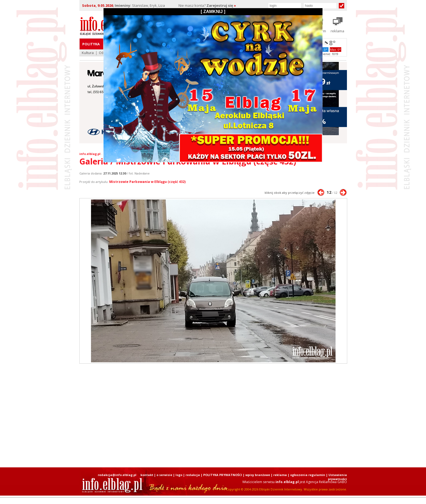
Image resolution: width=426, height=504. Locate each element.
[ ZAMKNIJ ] (213, 12)
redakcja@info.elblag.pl (117, 475)
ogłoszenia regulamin (308, 475)
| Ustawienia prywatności (336, 477)
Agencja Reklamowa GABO (326, 482)
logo (179, 475)
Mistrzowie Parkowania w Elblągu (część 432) (147, 182)
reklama (280, 475)
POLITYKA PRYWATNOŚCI (223, 475)
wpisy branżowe (258, 475)
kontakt (147, 475)
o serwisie (164, 475)
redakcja (193, 475)
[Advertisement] (213, 416)
